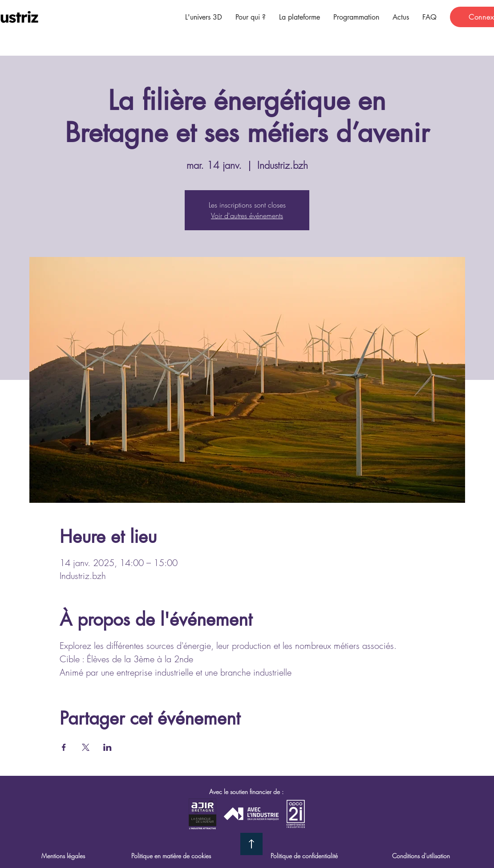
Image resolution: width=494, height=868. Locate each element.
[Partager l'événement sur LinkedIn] (107, 747)
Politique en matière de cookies (171, 856)
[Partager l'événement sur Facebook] (64, 747)
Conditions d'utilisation (421, 856)
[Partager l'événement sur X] (86, 747)
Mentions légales (63, 856)
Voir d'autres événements (247, 216)
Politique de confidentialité (304, 856)
